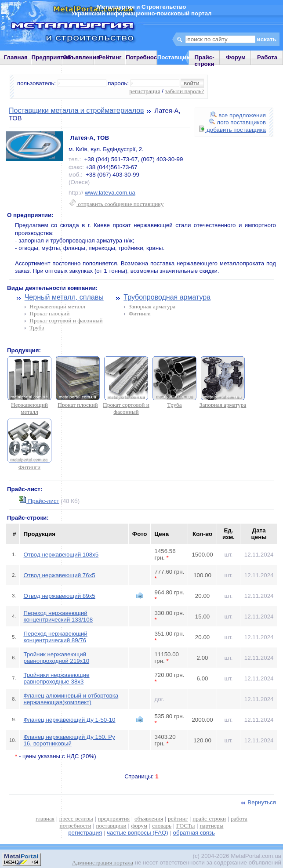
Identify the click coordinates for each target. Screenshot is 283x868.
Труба (37, 327)
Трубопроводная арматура (167, 297)
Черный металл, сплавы (64, 297)
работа (239, 819)
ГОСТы (185, 826)
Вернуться (258, 802)
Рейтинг (110, 57)
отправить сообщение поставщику (116, 204)
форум (140, 826)
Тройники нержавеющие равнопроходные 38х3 (56, 678)
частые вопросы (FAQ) (138, 833)
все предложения (238, 115)
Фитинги (140, 313)
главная (45, 819)
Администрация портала (103, 863)
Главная (16, 57)
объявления (149, 819)
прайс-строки (209, 819)
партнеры (211, 826)
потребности (76, 826)
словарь (162, 826)
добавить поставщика (232, 130)
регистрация (145, 91)
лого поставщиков (237, 122)
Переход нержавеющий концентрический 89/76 (55, 637)
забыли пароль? (184, 91)
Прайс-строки (204, 61)
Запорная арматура (152, 306)
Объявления (81, 57)
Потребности (145, 57)
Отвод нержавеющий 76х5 (59, 575)
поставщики (111, 826)
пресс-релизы (76, 819)
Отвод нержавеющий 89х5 (59, 596)
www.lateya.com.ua (110, 193)
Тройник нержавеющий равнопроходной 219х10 (56, 658)
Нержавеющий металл (57, 306)
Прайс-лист (39, 501)
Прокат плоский (49, 313)
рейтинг (178, 819)
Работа (267, 57)
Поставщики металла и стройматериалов (76, 110)
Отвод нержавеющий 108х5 (61, 555)
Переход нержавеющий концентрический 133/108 (58, 616)
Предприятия (51, 57)
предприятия (114, 819)
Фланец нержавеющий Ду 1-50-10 (69, 720)
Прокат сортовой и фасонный (66, 320)
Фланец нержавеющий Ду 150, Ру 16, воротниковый (69, 740)
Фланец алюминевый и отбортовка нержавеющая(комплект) (71, 699)
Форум (236, 57)
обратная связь (194, 833)
